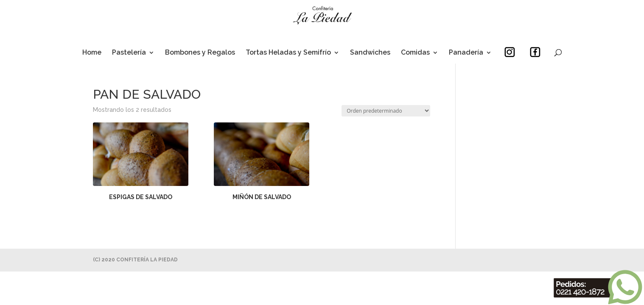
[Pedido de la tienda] (386, 111)
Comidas (415, 53)
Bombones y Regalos (200, 53)
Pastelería (129, 53)
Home (92, 53)
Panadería (466, 53)
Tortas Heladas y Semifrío (288, 53)
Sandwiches (370, 53)
